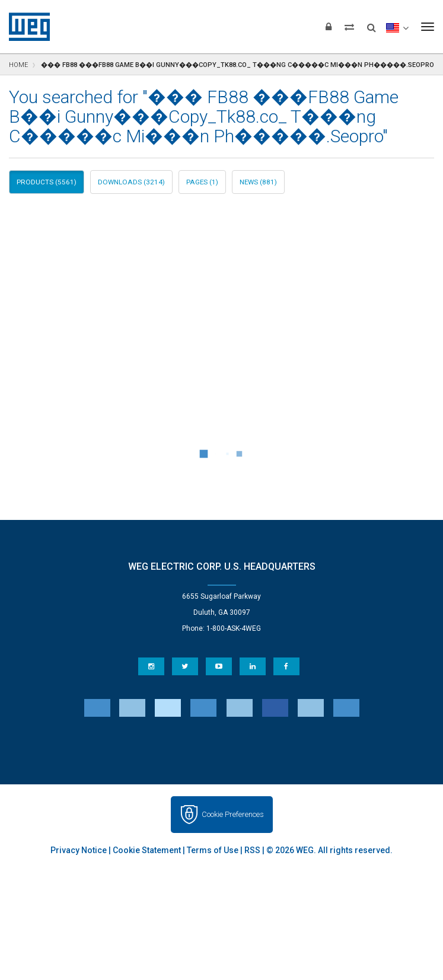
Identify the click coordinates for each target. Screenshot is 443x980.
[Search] (372, 24)
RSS (252, 850)
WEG (25, 27)
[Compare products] (349, 27)
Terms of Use (213, 850)
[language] (397, 27)
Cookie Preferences (233, 814)
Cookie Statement (147, 850)
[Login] (329, 27)
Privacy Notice (79, 850)
